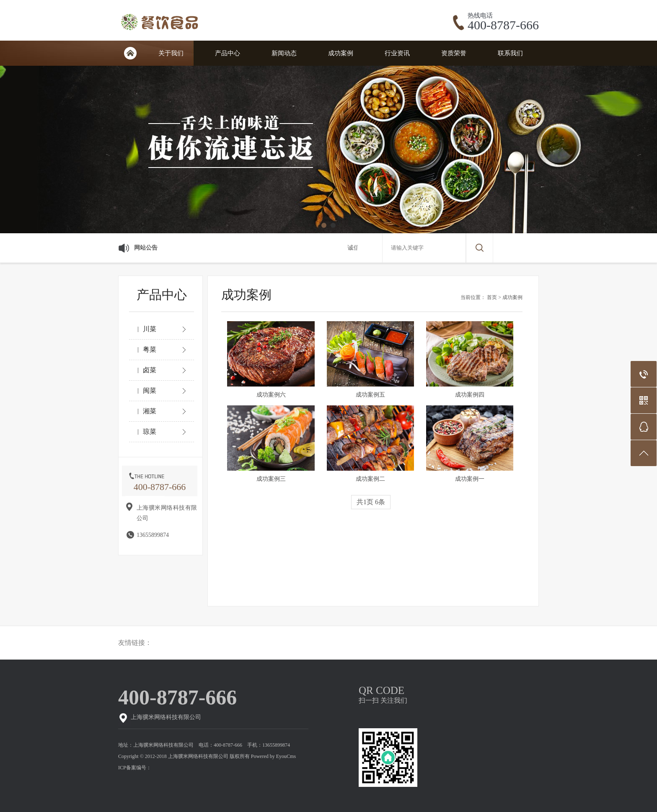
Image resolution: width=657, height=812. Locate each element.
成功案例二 (370, 479)
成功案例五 (370, 395)
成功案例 (341, 53)
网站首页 (130, 53)
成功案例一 (470, 479)
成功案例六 (271, 395)
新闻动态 (284, 53)
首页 (492, 297)
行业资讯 (397, 53)
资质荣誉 (454, 53)
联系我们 (510, 53)
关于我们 (171, 53)
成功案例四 (470, 395)
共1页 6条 (371, 502)
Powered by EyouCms (273, 756)
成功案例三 (271, 479)
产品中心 (228, 53)
